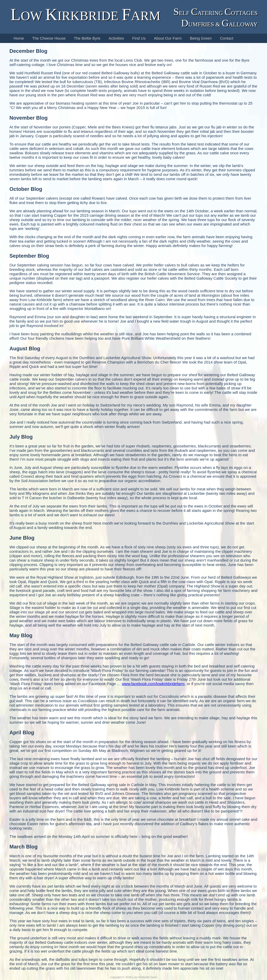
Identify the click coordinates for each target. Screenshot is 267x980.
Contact (227, 38)
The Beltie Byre (87, 38)
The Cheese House (49, 38)
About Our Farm (168, 38)
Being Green (201, 38)
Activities (116, 38)
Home (19, 38)
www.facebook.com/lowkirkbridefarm (153, 684)
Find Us (139, 38)
